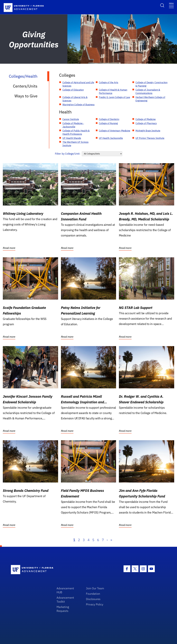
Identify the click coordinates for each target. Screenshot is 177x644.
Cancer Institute (71, 119)
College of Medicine (146, 119)
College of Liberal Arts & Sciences (75, 99)
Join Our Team (95, 588)
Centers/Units (25, 86)
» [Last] (111, 540)
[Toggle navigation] (171, 5)
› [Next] (107, 540)
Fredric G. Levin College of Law (114, 97)
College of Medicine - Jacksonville (73, 125)
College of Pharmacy (146, 123)
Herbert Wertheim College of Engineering (150, 99)
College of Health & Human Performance (113, 91)
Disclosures (93, 599)
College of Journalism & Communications (148, 91)
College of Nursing (108, 123)
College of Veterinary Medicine (115, 131)
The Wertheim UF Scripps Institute (75, 144)
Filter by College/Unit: (68, 154)
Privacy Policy (95, 604)
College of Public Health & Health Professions (76, 132)
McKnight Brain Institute (148, 131)
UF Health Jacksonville (111, 138)
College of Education (73, 90)
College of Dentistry (109, 119)
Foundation (93, 594)
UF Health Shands (72, 138)
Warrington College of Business (79, 105)
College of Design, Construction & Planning (151, 84)
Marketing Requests (63, 609)
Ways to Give (26, 96)
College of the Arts (109, 82)
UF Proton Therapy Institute (150, 138)
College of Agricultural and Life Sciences (78, 84)
